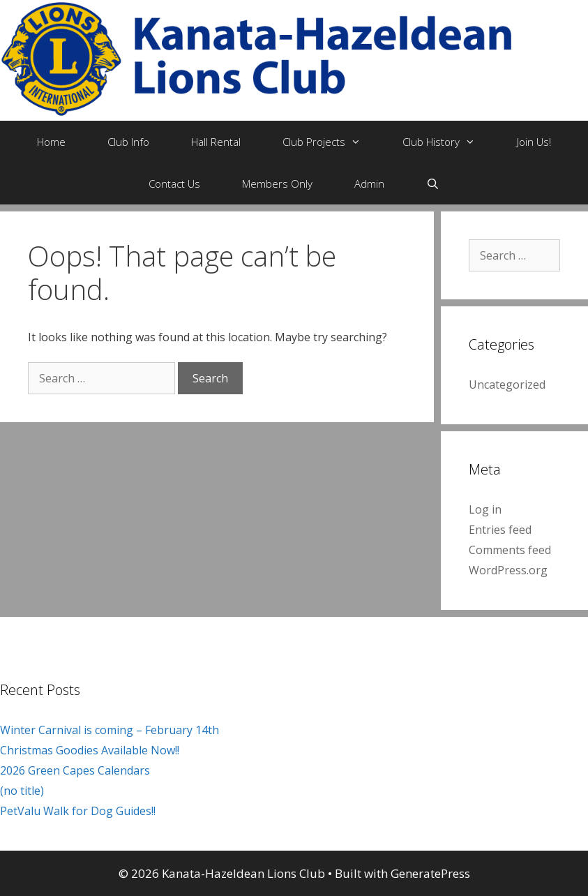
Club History (449, 142)
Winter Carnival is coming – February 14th (110, 730)
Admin (369, 184)
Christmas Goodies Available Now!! (90, 750)
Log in (485, 509)
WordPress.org (508, 570)
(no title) (22, 791)
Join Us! (534, 142)
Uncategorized (507, 384)
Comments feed (510, 550)
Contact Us (174, 184)
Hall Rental (216, 142)
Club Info (128, 142)
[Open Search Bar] (433, 184)
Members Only (277, 184)
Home (51, 142)
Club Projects (332, 142)
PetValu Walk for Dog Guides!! (78, 811)
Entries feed (500, 530)
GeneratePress (430, 873)
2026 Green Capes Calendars (75, 770)
